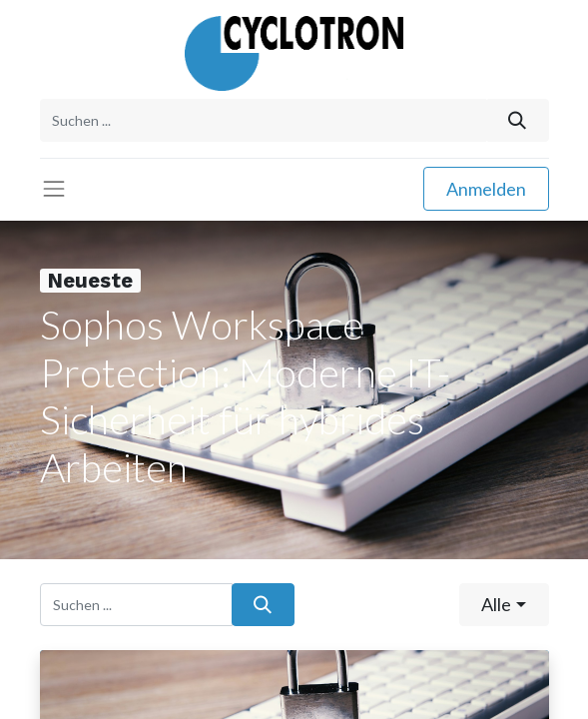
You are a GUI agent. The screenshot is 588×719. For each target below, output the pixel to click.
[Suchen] (517, 120)
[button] (504, 605)
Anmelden (486, 189)
